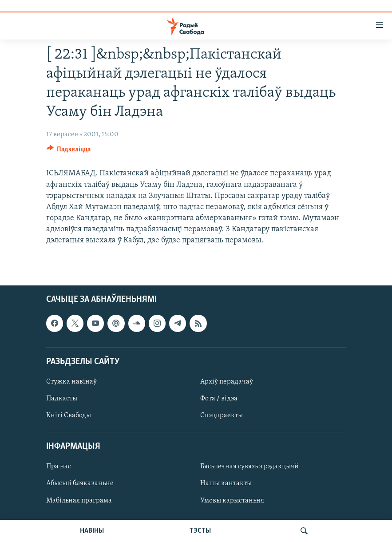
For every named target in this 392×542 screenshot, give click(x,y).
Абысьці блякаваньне (80, 483)
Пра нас (59, 467)
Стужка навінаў (71, 382)
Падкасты (62, 399)
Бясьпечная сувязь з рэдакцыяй (249, 467)
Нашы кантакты (226, 483)
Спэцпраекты (222, 415)
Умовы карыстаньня (232, 500)
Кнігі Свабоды (69, 415)
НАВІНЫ (92, 531)
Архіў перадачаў (227, 382)
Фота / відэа (219, 399)
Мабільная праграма (79, 500)
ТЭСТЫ (200, 531)
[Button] (69, 151)
